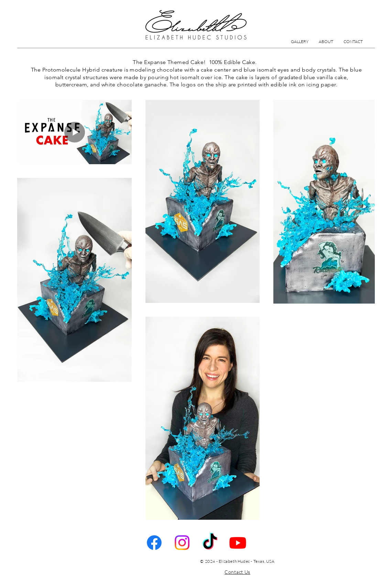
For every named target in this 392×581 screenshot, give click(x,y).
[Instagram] (182, 543)
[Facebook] (154, 543)
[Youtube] (238, 543)
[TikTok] (210, 543)
